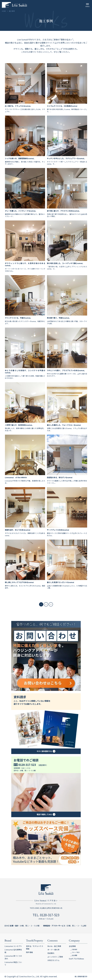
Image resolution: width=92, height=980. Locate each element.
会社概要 (74, 955)
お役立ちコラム (53, 960)
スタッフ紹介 (76, 952)
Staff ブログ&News (76, 959)
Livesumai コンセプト (13, 946)
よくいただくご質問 (55, 957)
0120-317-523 (50, 915)
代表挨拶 (74, 949)
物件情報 (29, 952)
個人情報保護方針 (81, 976)
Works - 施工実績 (54, 946)
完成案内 (51, 953)
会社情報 (72, 946)
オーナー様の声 (53, 950)
